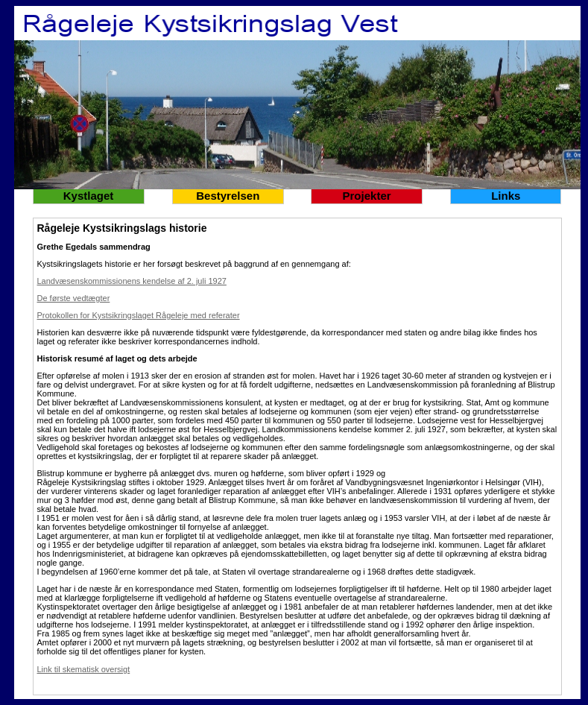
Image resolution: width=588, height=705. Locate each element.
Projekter (367, 196)
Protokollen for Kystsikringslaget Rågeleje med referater (139, 315)
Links (506, 196)
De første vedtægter (74, 298)
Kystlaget (89, 196)
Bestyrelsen (228, 196)
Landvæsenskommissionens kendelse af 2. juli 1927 (132, 281)
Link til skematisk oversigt (84, 669)
